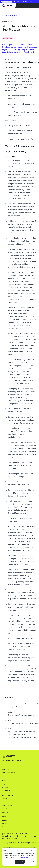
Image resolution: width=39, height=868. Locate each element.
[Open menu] (36, 6)
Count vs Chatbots (8, 776)
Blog (4, 784)
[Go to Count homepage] (8, 6)
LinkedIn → (6, 820)
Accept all (20, 862)
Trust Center (6, 809)
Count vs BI (6, 769)
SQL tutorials (7, 791)
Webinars (5, 787)
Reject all (31, 862)
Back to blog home (10, 16)
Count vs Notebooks (8, 773)
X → (3, 827)
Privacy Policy (7, 799)
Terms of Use (6, 802)
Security (5, 812)
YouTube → (5, 824)
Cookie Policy (24, 858)
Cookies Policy (7, 805)
